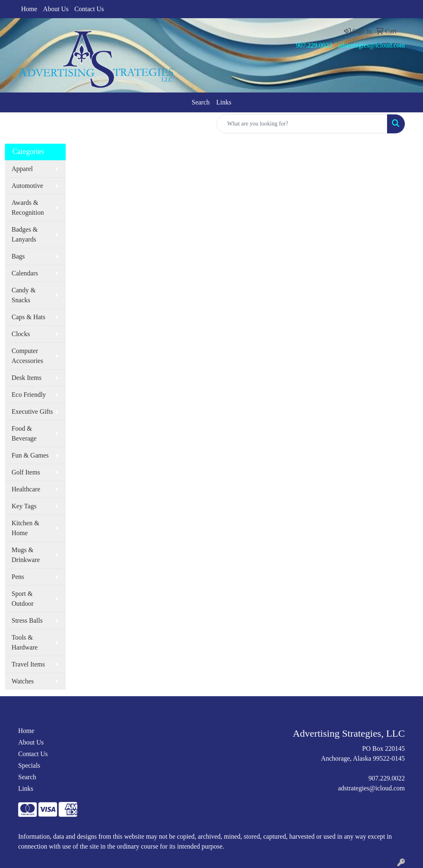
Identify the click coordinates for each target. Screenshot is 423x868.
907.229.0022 (314, 45)
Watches (23, 681)
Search (201, 102)
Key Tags (24, 506)
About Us (56, 9)
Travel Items (28, 664)
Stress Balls (27, 620)
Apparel (22, 169)
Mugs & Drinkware (26, 555)
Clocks (21, 334)
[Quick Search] (302, 124)
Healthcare (26, 489)
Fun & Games (30, 455)
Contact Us (89, 9)
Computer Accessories (27, 356)
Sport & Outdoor (23, 599)
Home (29, 9)
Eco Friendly (29, 395)
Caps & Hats (29, 317)
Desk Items (26, 378)
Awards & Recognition (28, 208)
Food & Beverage (24, 433)
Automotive (27, 186)
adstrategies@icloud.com (371, 45)
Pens (18, 577)
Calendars (25, 273)
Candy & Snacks (24, 295)
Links (224, 102)
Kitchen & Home (25, 528)
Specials (29, 765)
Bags (18, 256)
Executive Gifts (32, 411)
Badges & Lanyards (25, 234)
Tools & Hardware (25, 642)
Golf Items (26, 472)
